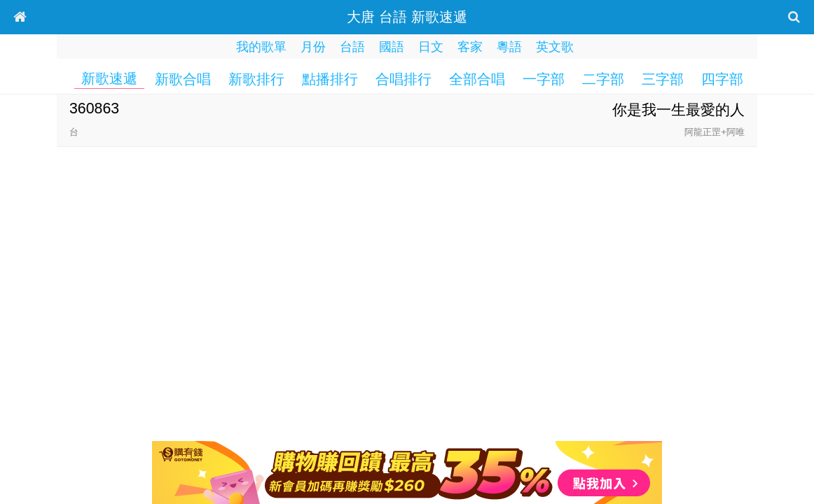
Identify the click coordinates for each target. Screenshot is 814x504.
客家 (470, 47)
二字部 (603, 79)
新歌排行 (256, 79)
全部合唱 (477, 79)
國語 (392, 47)
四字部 (722, 79)
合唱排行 (403, 79)
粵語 (509, 47)
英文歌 (555, 47)
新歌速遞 (109, 78)
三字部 (663, 79)
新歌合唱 (183, 79)
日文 (431, 47)
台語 (352, 47)
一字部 (544, 79)
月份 (313, 47)
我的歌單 (261, 47)
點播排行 (330, 79)
